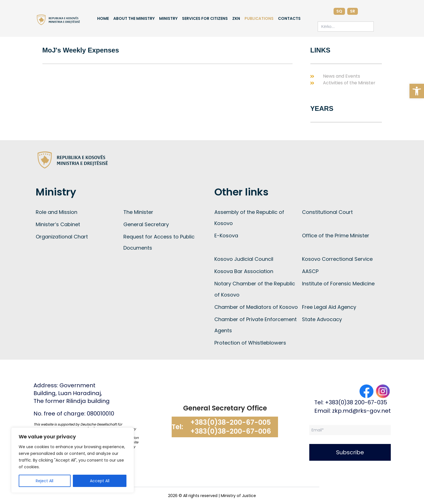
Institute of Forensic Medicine (338, 284)
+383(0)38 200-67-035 (356, 402)
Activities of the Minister (349, 83)
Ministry (168, 18)
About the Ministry (134, 18)
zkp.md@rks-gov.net (361, 411)
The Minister (138, 212)
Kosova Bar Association (244, 271)
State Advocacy (322, 319)
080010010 (100, 414)
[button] (417, 91)
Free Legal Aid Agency (329, 307)
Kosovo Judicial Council (244, 259)
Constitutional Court (327, 212)
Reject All (45, 481)
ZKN (236, 18)
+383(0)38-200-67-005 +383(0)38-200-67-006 (231, 427)
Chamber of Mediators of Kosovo (256, 307)
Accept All (100, 481)
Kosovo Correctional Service (337, 259)
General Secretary (146, 224)
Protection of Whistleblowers (250, 343)
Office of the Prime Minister (336, 236)
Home (103, 18)
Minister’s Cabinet (58, 224)
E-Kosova (226, 236)
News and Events (342, 76)
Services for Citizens (205, 18)
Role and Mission (57, 212)
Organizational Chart (62, 237)
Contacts (289, 18)
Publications (259, 18)
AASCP (310, 271)
